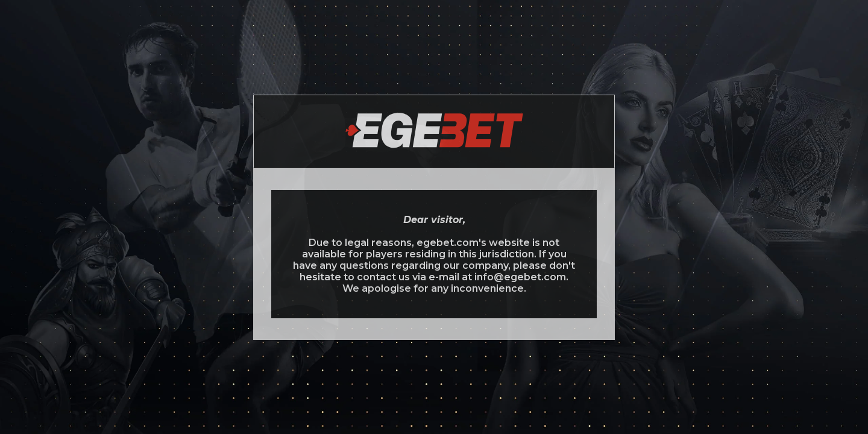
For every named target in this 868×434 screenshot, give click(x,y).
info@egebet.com (520, 277)
